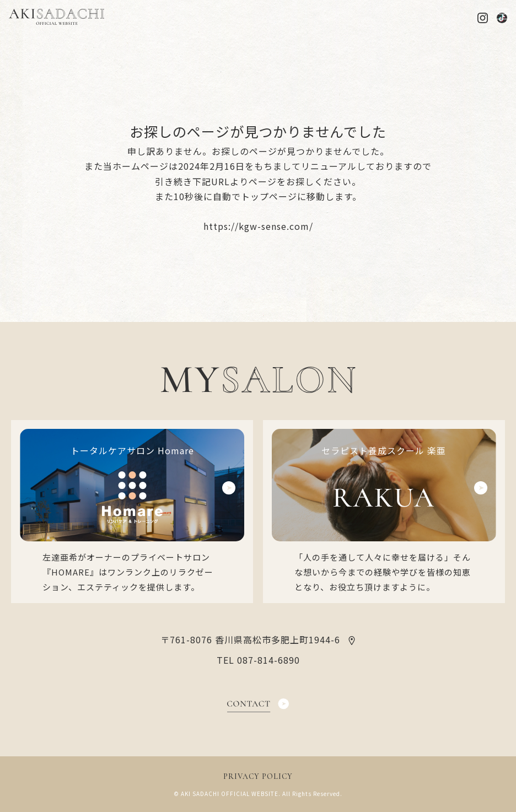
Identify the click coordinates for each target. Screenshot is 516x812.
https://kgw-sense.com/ (258, 226)
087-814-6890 (268, 660)
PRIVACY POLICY (258, 776)
